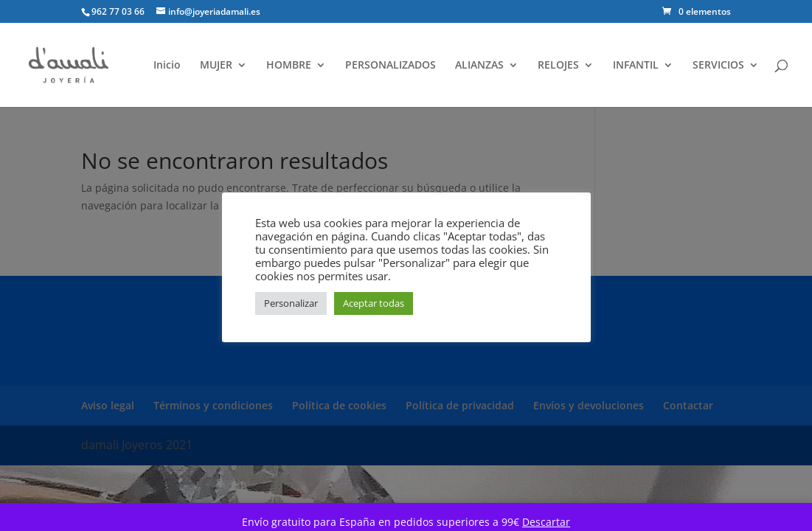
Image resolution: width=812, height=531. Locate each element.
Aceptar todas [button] (374, 303)
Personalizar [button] (291, 303)
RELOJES (558, 66)
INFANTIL (636, 66)
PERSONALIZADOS (391, 66)
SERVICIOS (718, 66)
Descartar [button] (546, 522)
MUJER (216, 66)
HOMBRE (289, 66)
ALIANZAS (479, 66)
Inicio (167, 66)
